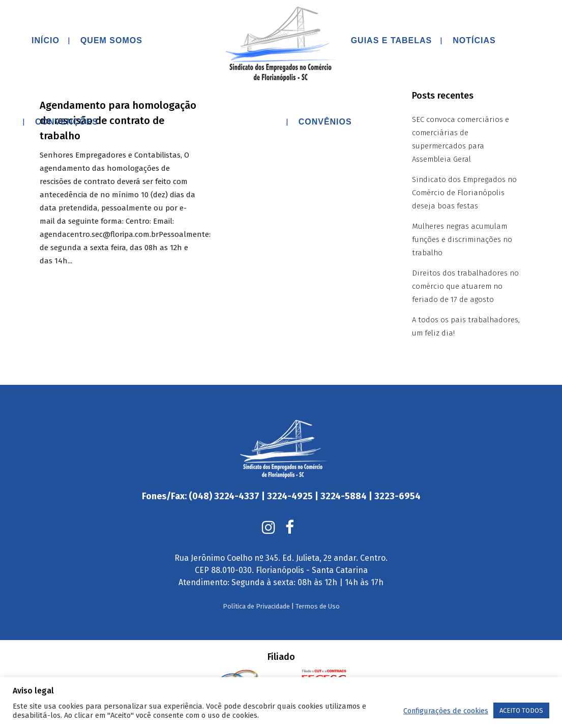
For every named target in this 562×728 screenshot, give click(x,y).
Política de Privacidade (256, 586)
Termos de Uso (318, 586)
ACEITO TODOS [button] (521, 710)
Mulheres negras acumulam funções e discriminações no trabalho (462, 239)
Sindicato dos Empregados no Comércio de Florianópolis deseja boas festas (464, 193)
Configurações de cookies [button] (446, 711)
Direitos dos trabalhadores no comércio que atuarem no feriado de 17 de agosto (465, 286)
